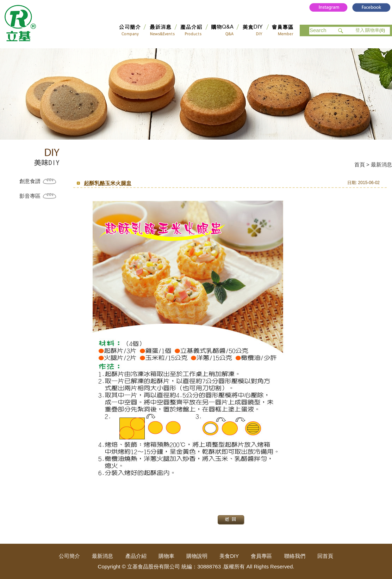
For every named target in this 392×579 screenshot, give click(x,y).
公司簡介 (69, 556)
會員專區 (261, 556)
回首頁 (325, 556)
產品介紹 (136, 556)
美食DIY (229, 556)
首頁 (360, 164)
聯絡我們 (295, 556)
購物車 (375, 30)
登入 (360, 30)
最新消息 (102, 556)
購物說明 (197, 556)
